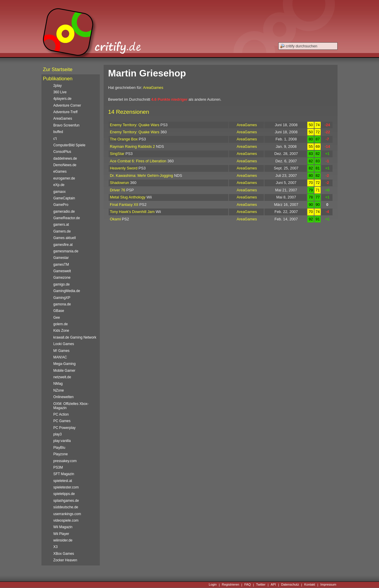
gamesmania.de (66, 251)
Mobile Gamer (64, 371)
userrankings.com (67, 514)
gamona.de (62, 304)
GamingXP (62, 298)
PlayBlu (59, 448)
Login (213, 585)
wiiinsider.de (63, 540)
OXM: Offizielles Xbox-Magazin (71, 406)
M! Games (61, 351)
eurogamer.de (64, 178)
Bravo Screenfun (66, 125)
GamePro (61, 205)
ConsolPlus (62, 152)
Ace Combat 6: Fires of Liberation (138, 161)
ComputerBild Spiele (69, 145)
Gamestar (61, 258)
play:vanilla (62, 441)
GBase (59, 311)
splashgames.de (66, 501)
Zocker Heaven (65, 560)
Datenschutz (290, 585)
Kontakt (310, 585)
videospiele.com (66, 520)
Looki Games (64, 344)
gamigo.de (61, 284)
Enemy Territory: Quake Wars (135, 125)
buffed (58, 132)
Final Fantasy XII (124, 205)
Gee (57, 318)
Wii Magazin (63, 527)
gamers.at (61, 225)
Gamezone (62, 278)
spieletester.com (66, 487)
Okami (115, 219)
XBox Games (64, 554)
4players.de (62, 99)
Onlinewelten (64, 397)
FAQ (248, 585)
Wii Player (61, 534)
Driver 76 (118, 190)
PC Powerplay (64, 428)
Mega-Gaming (64, 364)
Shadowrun (119, 183)
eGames (60, 172)
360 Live (60, 92)
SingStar (117, 154)
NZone (59, 390)
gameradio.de (64, 212)
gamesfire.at (63, 245)
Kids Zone (61, 331)
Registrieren (231, 585)
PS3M (58, 467)
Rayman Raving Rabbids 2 (132, 146)
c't (55, 139)
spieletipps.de (64, 494)
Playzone (61, 454)
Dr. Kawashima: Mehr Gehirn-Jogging (141, 176)
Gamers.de (62, 231)
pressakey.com (65, 461)
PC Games (62, 421)
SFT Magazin (64, 474)
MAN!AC (60, 357)
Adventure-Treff (65, 112)
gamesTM (61, 265)
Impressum (328, 585)
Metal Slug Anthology (128, 197)
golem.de (61, 324)
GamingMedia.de (67, 291)
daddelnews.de (65, 158)
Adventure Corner (67, 105)
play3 (57, 434)
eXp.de (59, 185)
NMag (58, 384)
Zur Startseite (58, 69)
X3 (56, 547)
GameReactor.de (67, 218)
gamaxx (60, 192)
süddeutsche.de (66, 507)
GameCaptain (64, 198)
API (273, 585)
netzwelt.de (62, 377)
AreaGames (153, 88)
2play (57, 86)
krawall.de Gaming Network (75, 337)
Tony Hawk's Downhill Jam (132, 212)
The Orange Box (124, 139)
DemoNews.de (65, 165)
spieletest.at (63, 481)
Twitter (261, 585)
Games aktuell (65, 238)
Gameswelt (62, 271)
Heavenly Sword (124, 168)
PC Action (61, 414)
